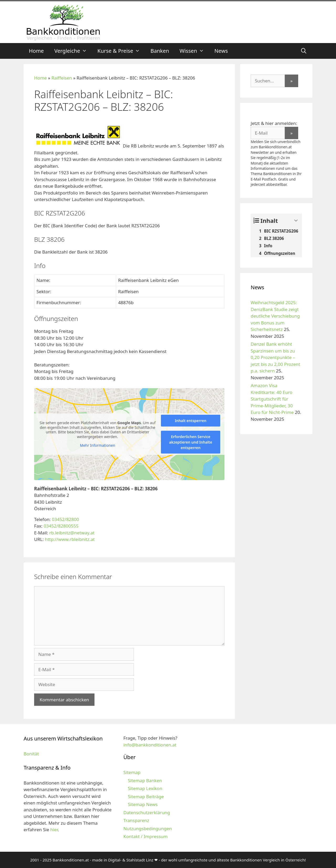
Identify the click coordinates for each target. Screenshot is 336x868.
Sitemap (132, 772)
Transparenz (136, 820)
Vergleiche (73, 51)
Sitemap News (143, 804)
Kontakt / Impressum (145, 836)
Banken (160, 51)
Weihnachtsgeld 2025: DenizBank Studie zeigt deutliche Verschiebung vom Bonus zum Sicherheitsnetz (275, 316)
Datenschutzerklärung (147, 812)
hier (54, 830)
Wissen (194, 51)
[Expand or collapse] (296, 221)
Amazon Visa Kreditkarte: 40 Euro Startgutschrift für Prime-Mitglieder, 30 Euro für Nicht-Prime (272, 399)
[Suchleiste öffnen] (304, 51)
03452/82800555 (61, 526)
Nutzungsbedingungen (148, 828)
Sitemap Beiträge (146, 796)
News (221, 51)
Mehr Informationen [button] (97, 445)
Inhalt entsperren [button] (191, 421)
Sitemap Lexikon (145, 788)
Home (36, 51)
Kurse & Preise (121, 51)
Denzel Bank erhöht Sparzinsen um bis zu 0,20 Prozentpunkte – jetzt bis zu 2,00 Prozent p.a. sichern (275, 357)
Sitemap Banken (145, 780)
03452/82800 (65, 519)
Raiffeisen (62, 78)
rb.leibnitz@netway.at (72, 533)
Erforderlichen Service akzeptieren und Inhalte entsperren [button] (191, 442)
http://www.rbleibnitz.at (70, 539)
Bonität (31, 754)
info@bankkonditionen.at (150, 745)
